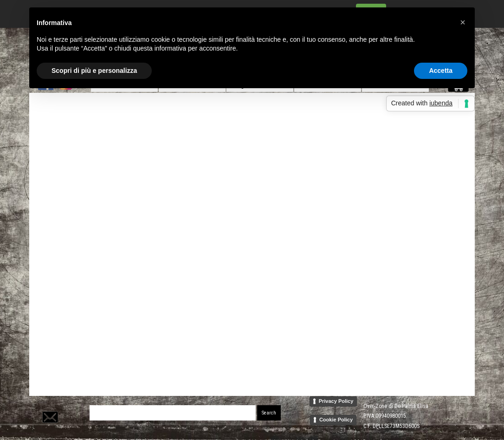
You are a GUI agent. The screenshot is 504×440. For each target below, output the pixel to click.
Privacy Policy (336, 401)
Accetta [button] (441, 71)
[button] (49, 406)
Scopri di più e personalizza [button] (94, 71)
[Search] (173, 413)
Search (269, 413)
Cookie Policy (336, 420)
